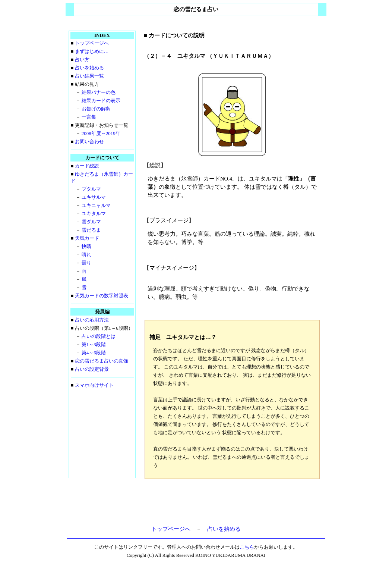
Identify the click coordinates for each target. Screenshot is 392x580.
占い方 (82, 59)
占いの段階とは (99, 336)
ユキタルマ (94, 214)
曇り (86, 263)
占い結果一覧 (89, 76)
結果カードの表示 (101, 101)
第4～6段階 (94, 353)
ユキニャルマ (96, 205)
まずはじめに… (92, 51)
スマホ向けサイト (94, 385)
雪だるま (91, 230)
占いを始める (89, 68)
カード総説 (87, 166)
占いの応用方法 (92, 320)
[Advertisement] (232, 504)
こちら (247, 547)
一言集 (89, 117)
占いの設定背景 (92, 369)
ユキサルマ (94, 197)
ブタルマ (91, 189)
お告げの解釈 (96, 109)
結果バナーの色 (99, 92)
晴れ (86, 255)
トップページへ (92, 43)
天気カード (87, 238)
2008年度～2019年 (101, 133)
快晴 (86, 246)
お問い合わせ (89, 142)
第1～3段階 (94, 344)
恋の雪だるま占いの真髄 (102, 361)
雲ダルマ (91, 222)
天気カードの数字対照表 (102, 296)
